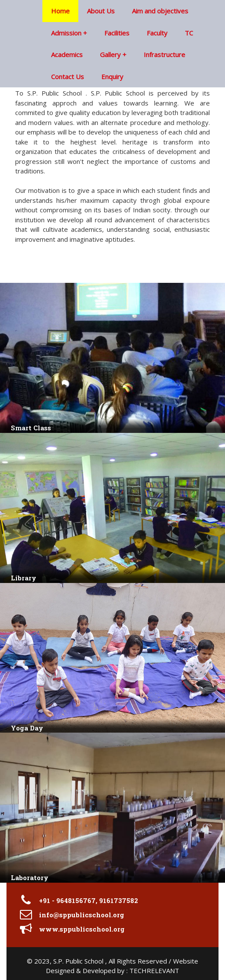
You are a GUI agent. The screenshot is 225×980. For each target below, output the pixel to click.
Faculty (157, 33)
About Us (101, 11)
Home (60, 11)
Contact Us (67, 77)
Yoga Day (27, 728)
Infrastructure (164, 54)
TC (189, 33)
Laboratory (30, 878)
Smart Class (31, 428)
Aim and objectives (160, 11)
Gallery (110, 54)
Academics (67, 54)
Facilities (117, 33)
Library (24, 578)
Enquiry (112, 77)
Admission (66, 33)
